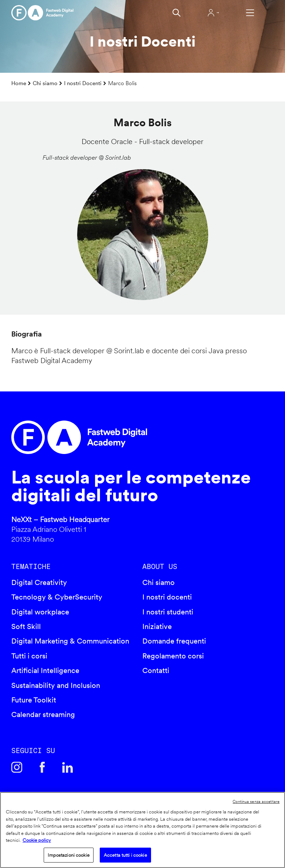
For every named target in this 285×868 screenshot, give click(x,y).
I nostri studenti (168, 612)
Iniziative (157, 626)
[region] (142, 830)
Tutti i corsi (29, 656)
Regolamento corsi (173, 656)
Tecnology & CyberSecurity (57, 597)
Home (19, 83)
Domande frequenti (174, 641)
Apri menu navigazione (250, 13)
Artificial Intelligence (45, 670)
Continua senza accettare (256, 801)
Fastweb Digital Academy (111, 437)
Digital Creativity (39, 582)
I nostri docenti (167, 597)
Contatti (156, 670)
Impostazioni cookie (68, 855)
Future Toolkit (34, 700)
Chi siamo (45, 83)
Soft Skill (26, 626)
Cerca (177, 13)
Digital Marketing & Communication (70, 641)
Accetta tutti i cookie (125, 855)
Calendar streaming (43, 714)
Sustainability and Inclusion (56, 685)
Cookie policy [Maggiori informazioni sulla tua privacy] (37, 840)
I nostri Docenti (83, 83)
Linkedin (68, 767)
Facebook (42, 767)
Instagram (17, 767)
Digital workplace (40, 612)
